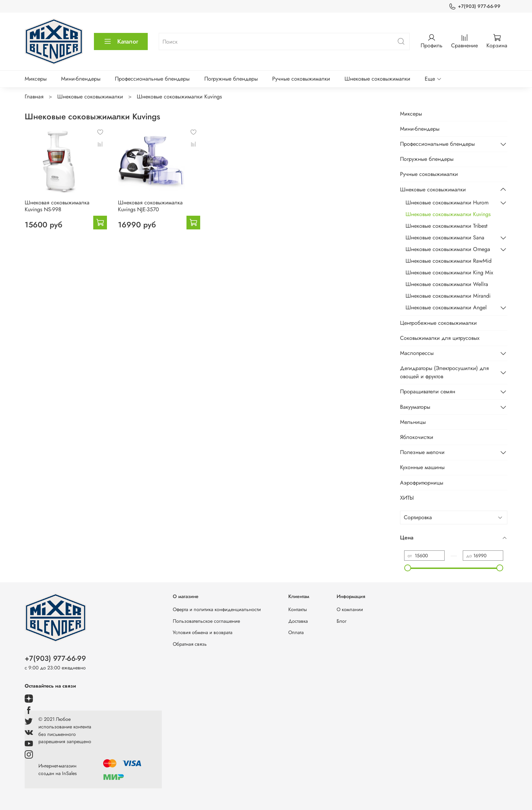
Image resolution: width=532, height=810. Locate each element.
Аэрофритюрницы (422, 483)
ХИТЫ (407, 498)
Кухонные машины (422, 467)
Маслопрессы (417, 353)
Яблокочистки (417, 437)
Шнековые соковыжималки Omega (448, 249)
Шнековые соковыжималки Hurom (447, 202)
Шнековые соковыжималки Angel (446, 307)
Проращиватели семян (428, 391)
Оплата (296, 632)
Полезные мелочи (422, 452)
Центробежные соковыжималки (438, 323)
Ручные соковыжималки (301, 79)
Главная (34, 97)
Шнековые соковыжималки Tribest (446, 226)
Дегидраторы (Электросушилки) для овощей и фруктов (444, 372)
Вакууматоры (415, 407)
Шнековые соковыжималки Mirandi (448, 296)
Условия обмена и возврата (203, 632)
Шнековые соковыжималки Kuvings (448, 214)
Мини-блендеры (81, 79)
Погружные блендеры (231, 79)
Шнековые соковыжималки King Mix (449, 272)
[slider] (408, 568)
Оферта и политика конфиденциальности (217, 609)
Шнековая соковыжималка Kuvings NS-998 (57, 206)
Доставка (298, 621)
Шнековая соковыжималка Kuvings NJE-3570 (150, 206)
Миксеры (36, 79)
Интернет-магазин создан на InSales (58, 770)
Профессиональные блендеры (152, 79)
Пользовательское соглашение (206, 621)
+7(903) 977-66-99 (475, 6)
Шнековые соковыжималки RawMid (449, 261)
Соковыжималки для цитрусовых (440, 338)
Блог (342, 621)
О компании (350, 609)
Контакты (298, 609)
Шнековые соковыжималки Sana (445, 237)
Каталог (121, 41)
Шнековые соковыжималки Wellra (447, 284)
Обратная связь (190, 644)
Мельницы (413, 422)
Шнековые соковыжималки (377, 79)
